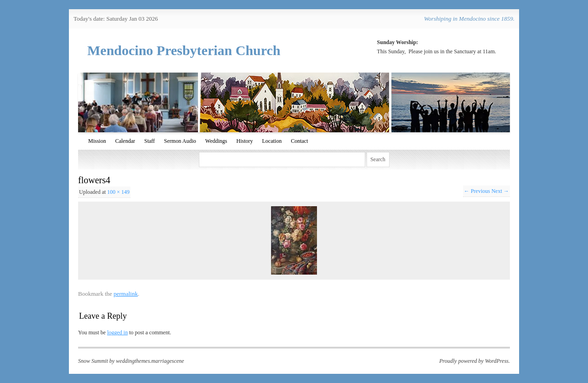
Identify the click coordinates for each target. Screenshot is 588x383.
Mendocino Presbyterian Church (184, 50)
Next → (500, 191)
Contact (299, 141)
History (244, 141)
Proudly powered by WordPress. (475, 361)
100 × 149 (118, 192)
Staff (150, 141)
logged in (117, 332)
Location (272, 141)
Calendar (125, 141)
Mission (97, 141)
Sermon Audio (180, 141)
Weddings (216, 141)
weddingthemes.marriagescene (150, 361)
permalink (126, 294)
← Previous (477, 191)
